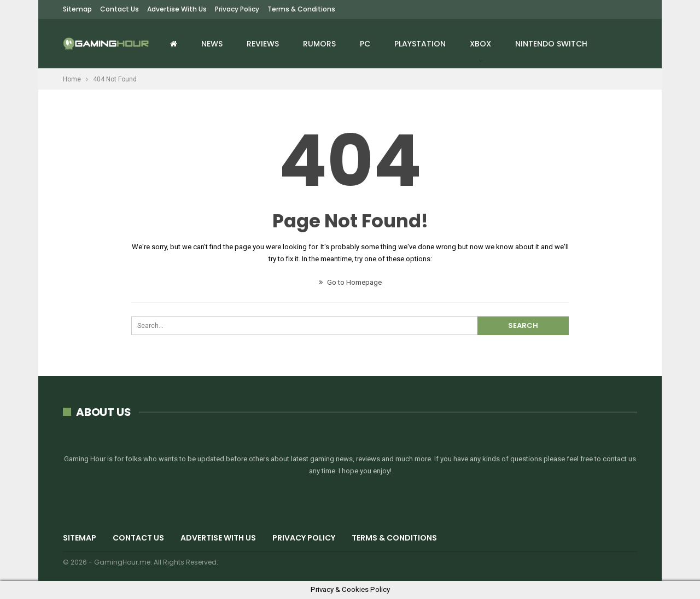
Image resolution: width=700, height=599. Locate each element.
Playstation (420, 44)
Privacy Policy (237, 9)
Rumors (319, 44)
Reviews (263, 44)
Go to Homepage (350, 282)
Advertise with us (177, 9)
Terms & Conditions (301, 9)
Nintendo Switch (551, 44)
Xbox (480, 44)
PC (365, 44)
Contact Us (119, 9)
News (212, 44)
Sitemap (77, 9)
